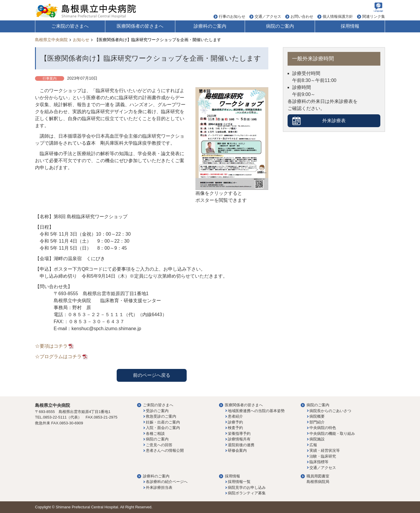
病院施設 (317, 439)
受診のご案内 (157, 411)
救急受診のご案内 (161, 416)
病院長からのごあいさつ (330, 411)
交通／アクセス (268, 16)
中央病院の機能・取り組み (332, 434)
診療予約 (235, 422)
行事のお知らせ (232, 16)
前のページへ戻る (152, 375)
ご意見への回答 (159, 445)
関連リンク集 (374, 16)
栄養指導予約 (239, 434)
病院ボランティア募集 (247, 493)
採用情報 (350, 26)
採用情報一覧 (239, 482)
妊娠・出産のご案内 (163, 422)
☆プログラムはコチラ (58, 357)
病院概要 (317, 416)
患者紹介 (235, 416)
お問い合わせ (302, 16)
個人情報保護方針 (338, 16)
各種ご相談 (155, 434)
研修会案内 (237, 450)
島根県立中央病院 (51, 40)
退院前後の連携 (241, 445)
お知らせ (81, 40)
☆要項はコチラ (51, 346)
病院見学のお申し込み (247, 487)
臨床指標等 (319, 462)
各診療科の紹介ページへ (167, 482)
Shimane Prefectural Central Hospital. (87, 507)
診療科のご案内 (210, 26)
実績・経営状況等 (325, 450)
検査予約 (235, 428)
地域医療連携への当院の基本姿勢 (256, 411)
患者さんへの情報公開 (165, 450)
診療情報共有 (239, 439)
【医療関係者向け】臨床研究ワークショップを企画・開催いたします (158, 40)
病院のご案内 (280, 26)
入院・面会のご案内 (163, 428)
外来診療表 (334, 121)
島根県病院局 (318, 482)
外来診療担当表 (159, 487)
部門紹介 (317, 422)
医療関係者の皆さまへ (140, 26)
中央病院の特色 (323, 428)
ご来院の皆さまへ (70, 26)
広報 (313, 445)
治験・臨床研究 (323, 456)
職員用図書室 (318, 476)
